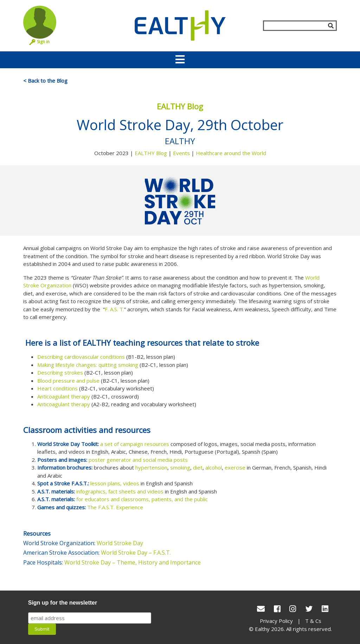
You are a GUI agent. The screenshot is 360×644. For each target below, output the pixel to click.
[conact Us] (261, 609)
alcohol (214, 467)
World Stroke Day (121, 543)
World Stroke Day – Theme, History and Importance (133, 562)
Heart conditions (57, 388)
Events (181, 153)
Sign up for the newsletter (63, 603)
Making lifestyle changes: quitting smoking (88, 365)
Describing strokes (60, 372)
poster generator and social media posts (138, 460)
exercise (235, 467)
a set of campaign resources (135, 444)
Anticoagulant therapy (64, 396)
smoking (180, 467)
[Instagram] (293, 609)
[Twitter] (309, 609)
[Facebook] (277, 609)
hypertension (151, 467)
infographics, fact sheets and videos (120, 491)
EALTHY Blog (151, 153)
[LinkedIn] (325, 609)
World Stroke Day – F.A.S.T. (136, 553)
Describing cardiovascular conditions (81, 357)
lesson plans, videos (115, 483)
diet (198, 467)
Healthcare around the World (231, 153)
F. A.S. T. (114, 309)
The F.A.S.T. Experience (115, 507)
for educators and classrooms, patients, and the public (142, 499)
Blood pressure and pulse (68, 381)
